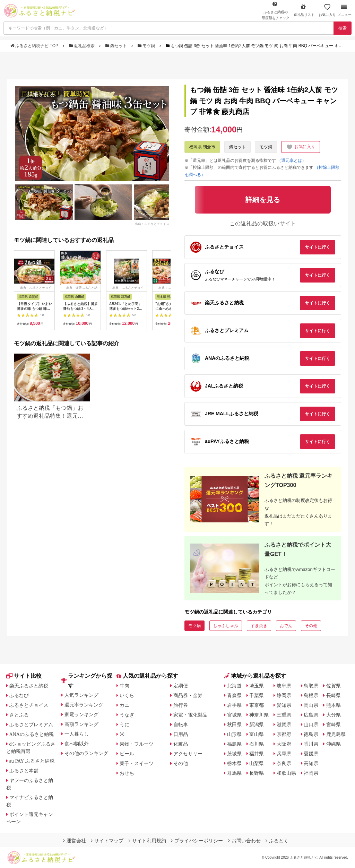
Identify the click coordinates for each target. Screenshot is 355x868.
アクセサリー (188, 754)
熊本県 (334, 705)
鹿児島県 (336, 734)
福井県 (257, 754)
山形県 (234, 734)
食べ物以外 (77, 744)
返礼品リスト (304, 10)
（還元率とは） (292, 160)
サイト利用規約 (147, 841)
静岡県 (284, 695)
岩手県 (234, 705)
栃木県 (234, 763)
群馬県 (234, 773)
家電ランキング (81, 714)
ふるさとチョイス (29, 705)
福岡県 (311, 773)
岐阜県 (284, 686)
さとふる (19, 715)
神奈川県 (259, 715)
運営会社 (75, 841)
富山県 (257, 734)
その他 (311, 626)
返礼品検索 (83, 46)
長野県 (257, 773)
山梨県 (257, 763)
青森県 (234, 695)
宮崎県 (334, 724)
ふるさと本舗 (24, 771)
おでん (286, 626)
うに (124, 724)
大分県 (334, 715)
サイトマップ (107, 841)
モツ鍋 (147, 46)
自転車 (181, 724)
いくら (127, 695)
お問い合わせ (244, 841)
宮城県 (234, 715)
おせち (127, 773)
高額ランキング (81, 724)
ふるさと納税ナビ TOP (35, 46)
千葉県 (257, 695)
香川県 (311, 744)
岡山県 (311, 705)
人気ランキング (81, 695)
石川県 (257, 744)
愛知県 (284, 705)
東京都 (257, 705)
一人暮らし (77, 734)
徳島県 (311, 734)
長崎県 (334, 695)
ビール (127, 754)
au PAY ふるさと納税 (32, 761)
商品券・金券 (188, 695)
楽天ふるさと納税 (29, 686)
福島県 (234, 744)
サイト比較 (24, 676)
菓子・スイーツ (137, 763)
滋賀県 (284, 724)
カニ (124, 705)
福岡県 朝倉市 (202, 147)
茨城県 (234, 754)
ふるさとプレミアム (31, 724)
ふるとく (277, 841)
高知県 (311, 763)
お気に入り (327, 10)
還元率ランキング (84, 705)
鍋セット (117, 46)
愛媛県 (311, 754)
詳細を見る (41, 94)
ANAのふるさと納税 (32, 734)
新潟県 (257, 724)
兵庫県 (284, 754)
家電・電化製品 (190, 715)
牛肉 (124, 686)
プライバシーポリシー (197, 841)
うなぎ (127, 715)
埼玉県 (257, 686)
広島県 (311, 715)
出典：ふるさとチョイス (152, 224)
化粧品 (181, 744)
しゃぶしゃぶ (226, 626)
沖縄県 (334, 744)
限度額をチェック (276, 10)
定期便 (181, 686)
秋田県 (234, 724)
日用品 (181, 734)
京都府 (284, 734)
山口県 (311, 724)
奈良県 (284, 763)
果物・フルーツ (137, 744)
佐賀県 (334, 686)
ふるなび (19, 695)
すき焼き (259, 626)
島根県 (311, 695)
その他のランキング (86, 753)
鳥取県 (311, 686)
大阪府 (284, 744)
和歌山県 (286, 773)
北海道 (234, 686)
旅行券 (181, 705)
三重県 (284, 715)
